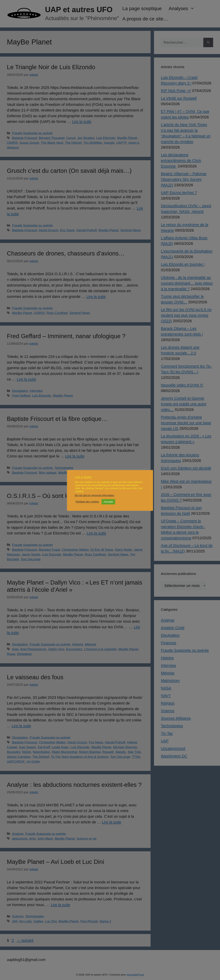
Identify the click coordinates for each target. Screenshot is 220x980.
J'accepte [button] (108, 502)
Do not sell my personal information (95, 495)
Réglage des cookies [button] (87, 502)
